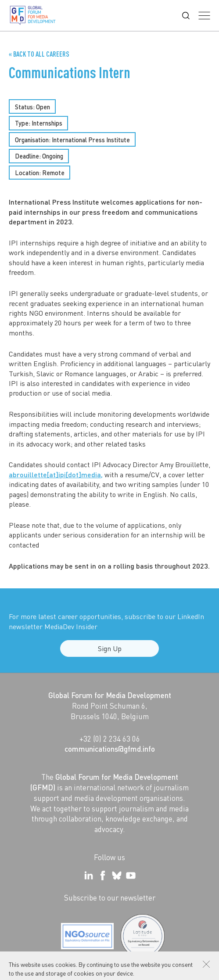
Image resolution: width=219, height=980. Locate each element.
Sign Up (110, 653)
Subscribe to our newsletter (110, 897)
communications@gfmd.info (110, 749)
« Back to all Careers (39, 54)
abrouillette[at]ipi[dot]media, (56, 474)
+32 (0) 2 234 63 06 (110, 739)
